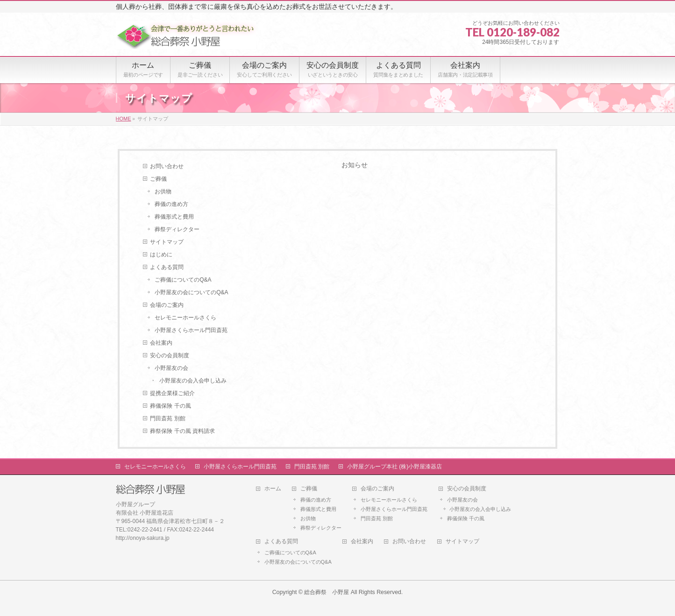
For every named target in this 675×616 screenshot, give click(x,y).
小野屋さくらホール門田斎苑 (191, 330)
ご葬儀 (158, 179)
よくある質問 (167, 267)
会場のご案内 (167, 305)
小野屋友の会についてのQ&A (191, 292)
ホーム (273, 489)
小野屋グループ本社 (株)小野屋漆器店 (394, 467)
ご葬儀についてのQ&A (183, 280)
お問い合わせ (167, 166)
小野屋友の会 (171, 368)
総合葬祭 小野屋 (327, 592)
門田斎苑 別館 (167, 418)
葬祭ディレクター (177, 229)
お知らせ (355, 165)
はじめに (161, 255)
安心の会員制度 (170, 355)
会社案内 (161, 343)
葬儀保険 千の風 (170, 406)
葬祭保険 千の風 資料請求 (182, 431)
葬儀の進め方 (171, 204)
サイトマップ (167, 242)
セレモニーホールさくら (185, 318)
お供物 (163, 191)
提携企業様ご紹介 (172, 393)
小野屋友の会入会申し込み (193, 381)
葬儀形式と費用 (174, 217)
